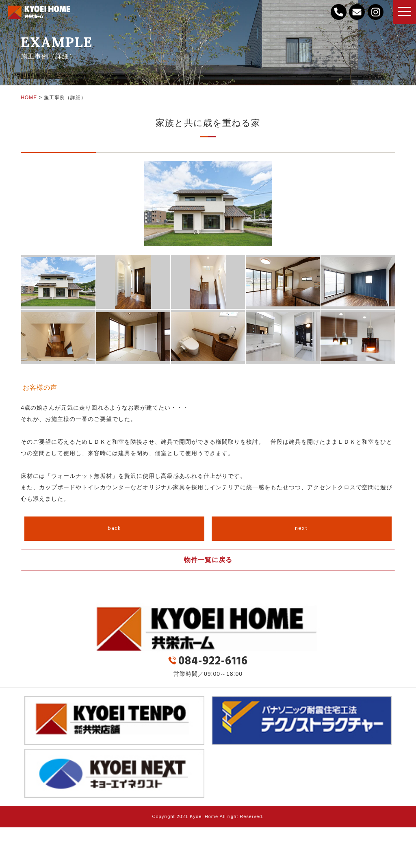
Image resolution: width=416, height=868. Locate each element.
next (301, 528)
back (114, 528)
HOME (29, 98)
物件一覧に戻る (208, 560)
